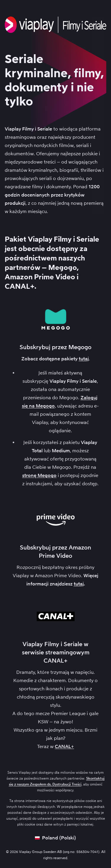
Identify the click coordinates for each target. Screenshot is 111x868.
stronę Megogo (39, 475)
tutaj (84, 359)
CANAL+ (64, 746)
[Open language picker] (55, 838)
